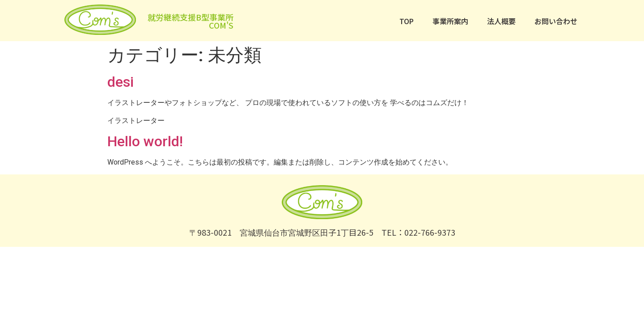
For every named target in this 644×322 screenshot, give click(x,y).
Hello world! (145, 141)
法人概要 (501, 21)
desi (121, 82)
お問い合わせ (556, 21)
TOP (407, 21)
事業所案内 (450, 21)
